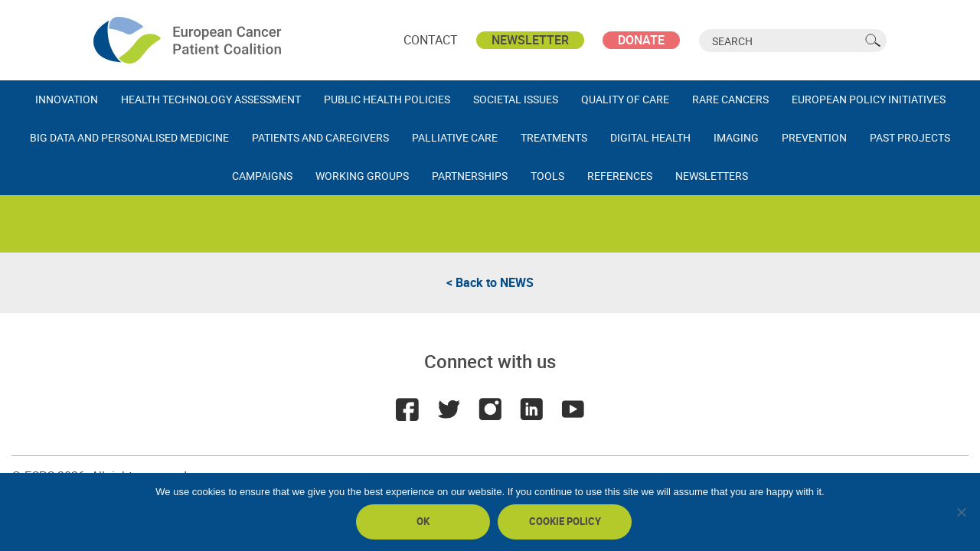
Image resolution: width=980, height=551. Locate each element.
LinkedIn (531, 409)
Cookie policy (565, 521)
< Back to (490, 282)
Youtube (573, 409)
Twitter (449, 409)
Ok (423, 521)
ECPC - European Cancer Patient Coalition (189, 40)
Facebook (407, 409)
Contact (431, 40)
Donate (641, 40)
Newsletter (530, 40)
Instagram (490, 409)
